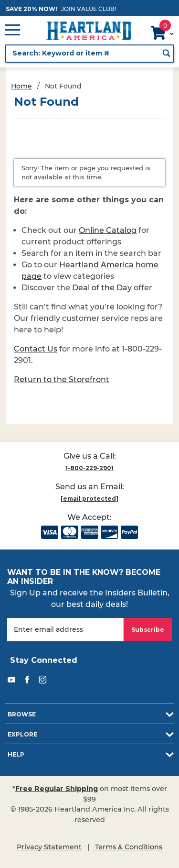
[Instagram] (43, 680)
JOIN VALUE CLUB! (89, 9)
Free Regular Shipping (57, 789)
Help (16, 754)
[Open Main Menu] (12, 31)
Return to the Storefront (62, 379)
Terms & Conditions (129, 847)
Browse (22, 714)
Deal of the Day (102, 288)
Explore (22, 734)
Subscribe (148, 630)
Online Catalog (108, 230)
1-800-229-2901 (89, 468)
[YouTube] (12, 680)
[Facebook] (27, 680)
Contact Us (36, 349)
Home (21, 86)
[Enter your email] (65, 630)
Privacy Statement (49, 847)
